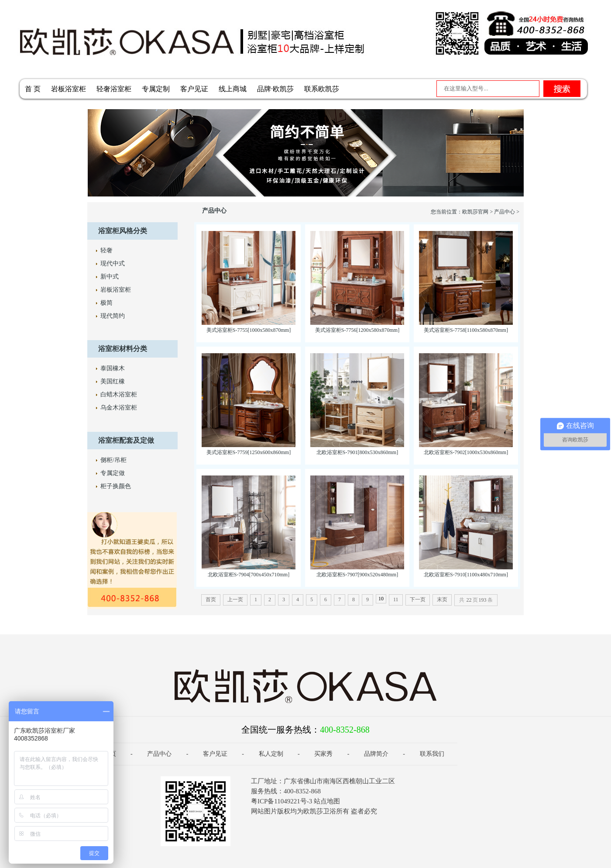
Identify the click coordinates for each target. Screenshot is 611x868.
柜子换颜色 (116, 486)
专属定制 (156, 89)
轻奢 (106, 250)
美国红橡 (113, 381)
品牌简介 (376, 754)
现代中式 (113, 263)
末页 (442, 599)
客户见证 (194, 89)
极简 (106, 303)
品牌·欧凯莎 (275, 89)
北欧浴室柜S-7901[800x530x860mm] (357, 452)
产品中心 (505, 212)
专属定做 (113, 473)
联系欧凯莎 (322, 89)
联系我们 (432, 754)
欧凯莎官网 (475, 212)
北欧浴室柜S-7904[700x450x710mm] (249, 575)
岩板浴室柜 (69, 89)
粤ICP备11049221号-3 (281, 801)
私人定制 (271, 754)
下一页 (418, 599)
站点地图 (327, 801)
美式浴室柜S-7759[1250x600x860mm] (249, 452)
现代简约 (113, 316)
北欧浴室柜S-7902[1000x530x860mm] (466, 452)
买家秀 (323, 754)
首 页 (33, 89)
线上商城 (233, 89)
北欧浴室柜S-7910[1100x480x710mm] (466, 575)
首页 (211, 599)
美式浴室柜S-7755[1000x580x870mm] (249, 330)
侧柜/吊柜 (113, 460)
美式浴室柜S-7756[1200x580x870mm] (357, 330)
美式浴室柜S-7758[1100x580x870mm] (466, 330)
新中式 (110, 277)
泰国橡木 (113, 368)
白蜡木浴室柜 (119, 394)
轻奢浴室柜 (114, 89)
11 (396, 599)
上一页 (235, 599)
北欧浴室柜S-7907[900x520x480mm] (357, 575)
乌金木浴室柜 (119, 408)
